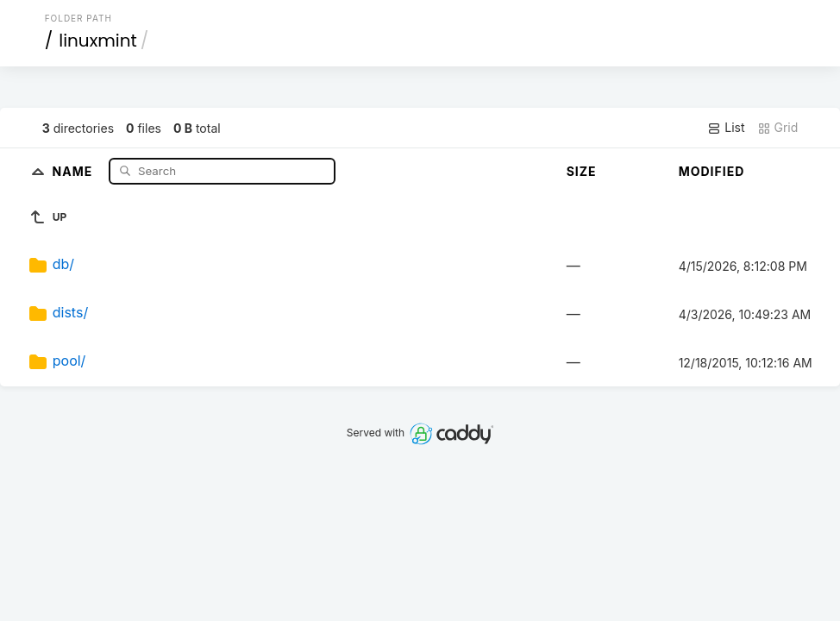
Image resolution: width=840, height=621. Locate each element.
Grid (778, 128)
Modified (712, 171)
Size (582, 171)
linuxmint (98, 41)
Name (75, 170)
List (726, 128)
